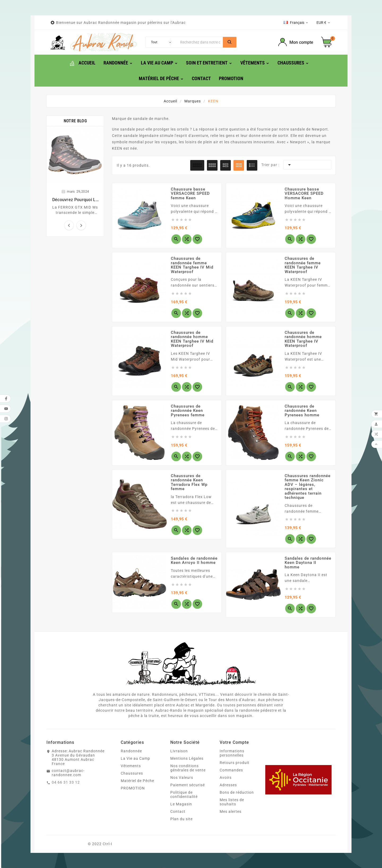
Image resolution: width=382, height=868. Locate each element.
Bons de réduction (237, 792)
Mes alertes (231, 811)
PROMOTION (133, 788)
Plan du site (181, 819)
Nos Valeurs (182, 778)
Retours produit (235, 763)
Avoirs (226, 778)
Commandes (231, 770)
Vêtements (131, 766)
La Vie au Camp (135, 758)
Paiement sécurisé (188, 785)
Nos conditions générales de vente (188, 768)
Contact (178, 811)
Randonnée (131, 751)
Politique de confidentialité (184, 794)
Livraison (179, 751)
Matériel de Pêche (137, 781)
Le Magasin (181, 804)
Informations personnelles (232, 753)
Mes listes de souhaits (232, 802)
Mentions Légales (187, 758)
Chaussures (132, 773)
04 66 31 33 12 (66, 782)
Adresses (228, 785)
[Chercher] (200, 42)
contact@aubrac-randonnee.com (68, 773)
